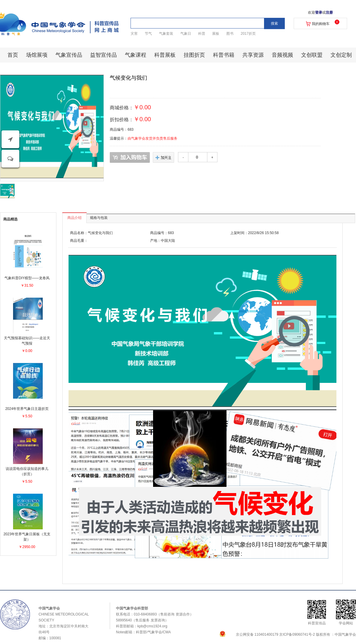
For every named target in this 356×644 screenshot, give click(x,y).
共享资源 (253, 55)
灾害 (134, 34)
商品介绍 (74, 218)
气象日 (186, 34)
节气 (148, 34)
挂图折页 (194, 55)
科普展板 (165, 55)
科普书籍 (224, 55)
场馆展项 (37, 55)
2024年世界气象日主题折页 (27, 409)
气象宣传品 (69, 55)
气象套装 (166, 34)
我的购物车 (321, 24)
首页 (13, 55)
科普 (202, 34)
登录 (319, 12)
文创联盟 (312, 55)
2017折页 (248, 34)
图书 (230, 34)
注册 (329, 12)
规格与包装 (99, 218)
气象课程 (136, 55)
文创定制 (341, 55)
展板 (216, 34)
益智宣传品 (104, 55)
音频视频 (282, 55)
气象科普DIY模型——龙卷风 (27, 278)
